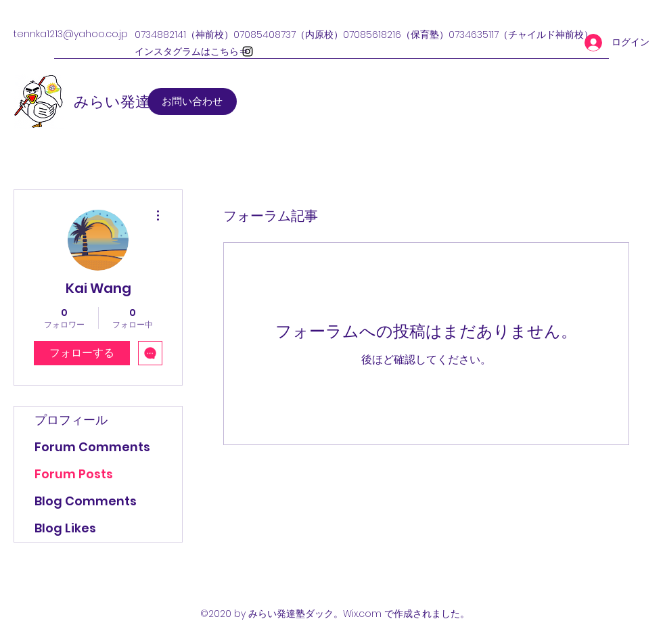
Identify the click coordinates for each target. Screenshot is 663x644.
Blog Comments (86, 501)
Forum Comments (92, 447)
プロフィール (71, 420)
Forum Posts (74, 474)
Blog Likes (65, 528)
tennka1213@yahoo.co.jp (71, 34)
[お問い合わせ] (192, 101)
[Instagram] (248, 51)
